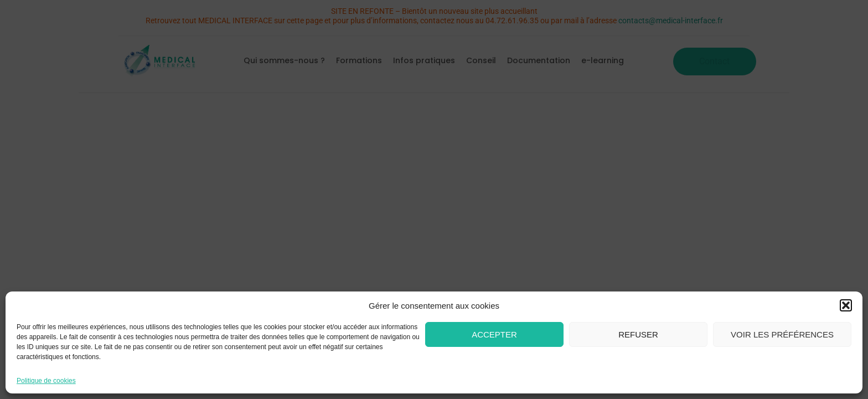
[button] (846, 305)
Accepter (494, 334)
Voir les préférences (782, 334)
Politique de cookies (46, 381)
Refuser (638, 334)
